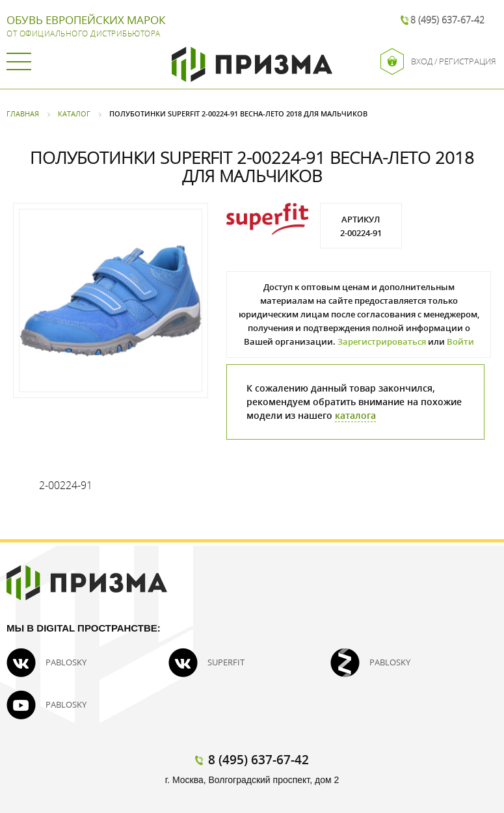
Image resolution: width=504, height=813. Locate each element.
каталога (355, 415)
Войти (460, 341)
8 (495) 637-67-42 (447, 20)
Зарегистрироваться (382, 341)
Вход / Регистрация (438, 61)
